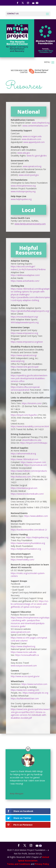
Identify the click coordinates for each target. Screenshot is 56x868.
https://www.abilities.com (36, 516)
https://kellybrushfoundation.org (26, 549)
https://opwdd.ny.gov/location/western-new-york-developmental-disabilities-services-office (29, 378)
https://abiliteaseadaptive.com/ (25, 275)
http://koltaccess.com (21, 477)
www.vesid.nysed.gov (29, 175)
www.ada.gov (24, 153)
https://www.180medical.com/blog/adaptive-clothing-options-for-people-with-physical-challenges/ (30, 292)
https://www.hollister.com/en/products (29, 471)
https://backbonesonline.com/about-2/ (29, 530)
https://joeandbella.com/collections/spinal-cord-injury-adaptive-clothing (30, 299)
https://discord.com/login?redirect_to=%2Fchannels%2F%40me (28, 268)
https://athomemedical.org (23, 454)
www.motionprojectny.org (23, 191)
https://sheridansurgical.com (24, 488)
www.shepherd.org (41, 123)
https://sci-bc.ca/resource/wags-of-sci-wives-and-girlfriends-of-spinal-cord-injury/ (30, 604)
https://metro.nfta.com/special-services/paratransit (25, 388)
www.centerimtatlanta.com (35, 126)
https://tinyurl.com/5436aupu (34, 443)
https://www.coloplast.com (33, 462)
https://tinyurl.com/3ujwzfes (24, 415)
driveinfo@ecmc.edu (32, 440)
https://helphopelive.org (37, 537)
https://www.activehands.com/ (25, 281)
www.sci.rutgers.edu (32, 136)
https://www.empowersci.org (24, 333)
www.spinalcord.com (21, 632)
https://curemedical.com (35, 465)
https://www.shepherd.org (23, 646)
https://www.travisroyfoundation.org (28, 543)
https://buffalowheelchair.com (25, 698)
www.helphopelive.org (21, 199)
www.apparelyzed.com (34, 142)
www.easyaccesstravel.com (24, 666)
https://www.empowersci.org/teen (27, 342)
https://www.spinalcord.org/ (24, 355)
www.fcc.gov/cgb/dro (37, 156)
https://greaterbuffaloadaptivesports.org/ (30, 311)
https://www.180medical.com (24, 459)
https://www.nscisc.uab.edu (24, 652)
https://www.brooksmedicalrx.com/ (27, 494)
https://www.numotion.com (34, 684)
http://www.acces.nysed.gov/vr (25, 676)
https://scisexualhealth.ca (27, 655)
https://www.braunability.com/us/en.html (30, 426)
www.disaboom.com (31, 139)
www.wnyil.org (18, 361)
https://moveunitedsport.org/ (24, 317)
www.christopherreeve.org (23, 186)
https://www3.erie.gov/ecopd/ (25, 367)
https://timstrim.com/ (32, 403)
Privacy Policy (42, 864)
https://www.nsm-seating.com (25, 690)
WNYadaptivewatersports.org (25, 322)
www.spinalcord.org (32, 166)
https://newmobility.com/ (23, 560)
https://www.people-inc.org (35, 693)
